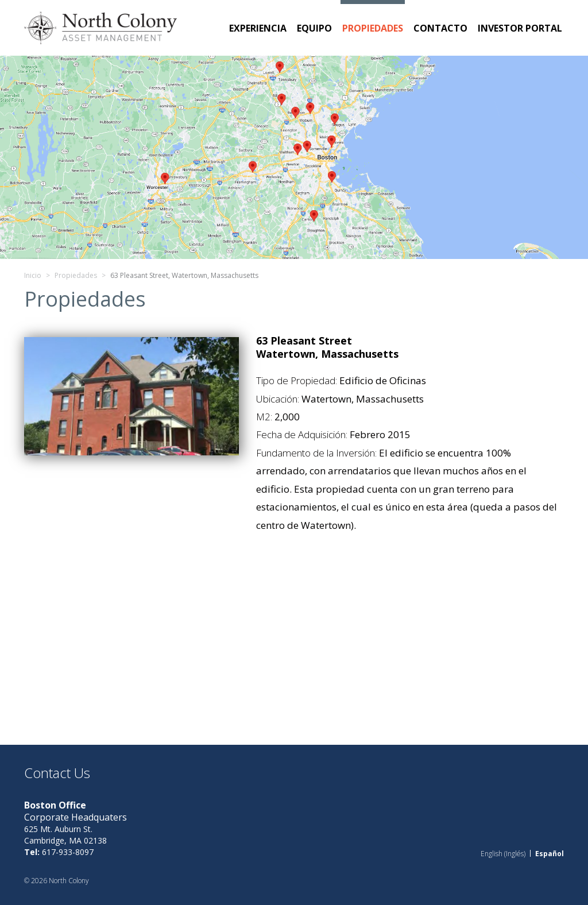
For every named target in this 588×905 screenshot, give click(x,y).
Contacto (440, 28)
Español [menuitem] (550, 853)
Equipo (314, 28)
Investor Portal (520, 28)
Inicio (33, 275)
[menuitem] (503, 854)
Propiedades (373, 28)
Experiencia (258, 28)
